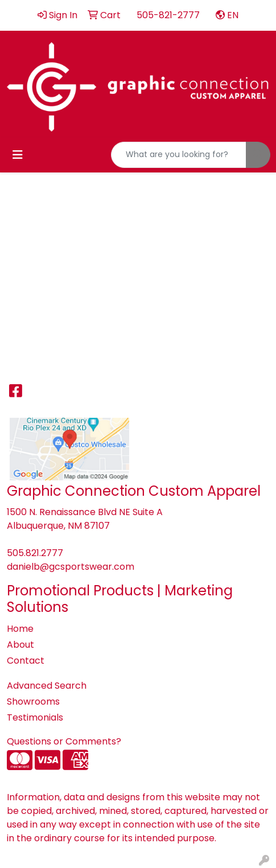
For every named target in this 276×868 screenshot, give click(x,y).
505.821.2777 (35, 553)
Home (20, 629)
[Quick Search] (179, 155)
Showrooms (33, 702)
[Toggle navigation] (18, 155)
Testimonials (35, 717)
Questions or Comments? (64, 741)
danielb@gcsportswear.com (71, 567)
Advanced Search (47, 686)
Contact (26, 661)
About (20, 645)
